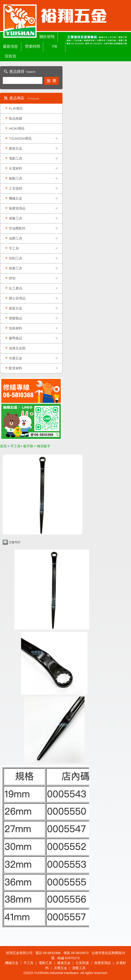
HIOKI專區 (17, 128)
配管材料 (16, 368)
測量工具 (16, 218)
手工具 (14, 248)
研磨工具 (16, 268)
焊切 (12, 278)
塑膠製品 (16, 318)
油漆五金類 (17, 348)
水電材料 (16, 168)
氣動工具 (16, 178)
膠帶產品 (16, 338)
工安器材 (16, 188)
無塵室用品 (17, 208)
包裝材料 (16, 328)
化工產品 (16, 288)
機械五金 (16, 198)
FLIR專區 (16, 108)
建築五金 (16, 148)
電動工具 (16, 158)
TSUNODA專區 (20, 138)
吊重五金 (16, 358)
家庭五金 (16, 308)
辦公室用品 (17, 298)
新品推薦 (16, 118)
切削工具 (16, 258)
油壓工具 (16, 238)
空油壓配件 (17, 228)
